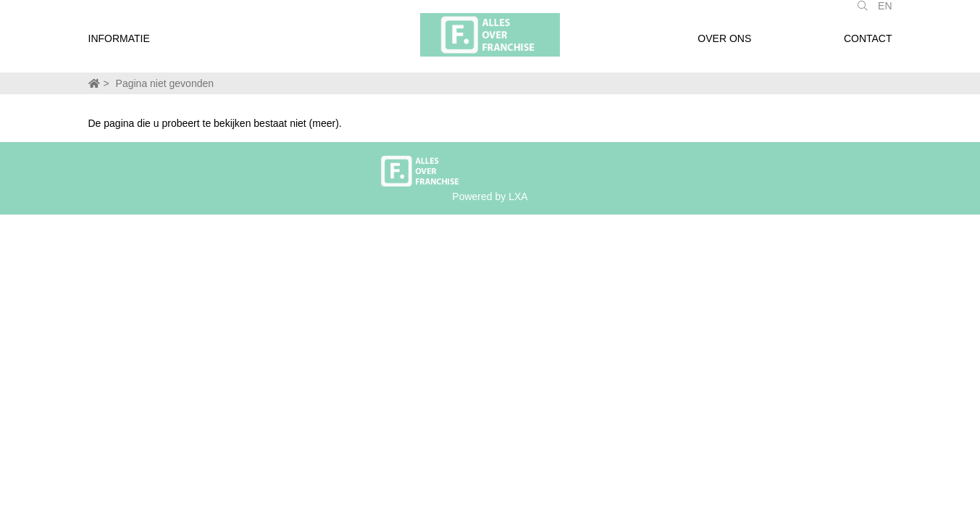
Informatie (119, 46)
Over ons (724, 46)
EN (885, 13)
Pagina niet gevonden (165, 83)
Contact (868, 46)
